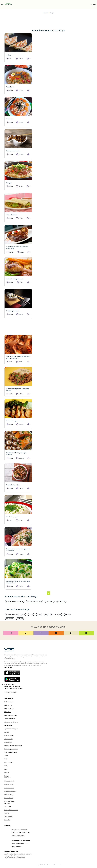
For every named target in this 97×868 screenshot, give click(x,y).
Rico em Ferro (50, 601)
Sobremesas (10, 619)
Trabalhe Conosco (10, 692)
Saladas (67, 614)
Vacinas (7, 813)
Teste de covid (8, 817)
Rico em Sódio (61, 601)
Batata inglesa (9, 762)
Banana (7, 773)
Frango (7, 776)
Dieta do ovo (8, 705)
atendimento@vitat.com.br (15, 688)
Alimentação (9, 698)
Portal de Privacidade (18, 836)
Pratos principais (56, 614)
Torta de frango (9, 798)
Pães (46, 614)
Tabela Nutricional (11, 752)
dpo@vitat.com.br (17, 847)
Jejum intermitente (10, 719)
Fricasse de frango (10, 801)
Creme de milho (9, 788)
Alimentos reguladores (11, 722)
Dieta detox (8, 712)
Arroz (6, 756)
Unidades (7, 820)
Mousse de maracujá (10, 791)
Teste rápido (8, 806)
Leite (6, 769)
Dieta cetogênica (9, 708)
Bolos (23, 614)
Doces (39, 614)
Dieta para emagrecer (11, 715)
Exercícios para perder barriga (13, 746)
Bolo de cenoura (9, 784)
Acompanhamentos (12, 614)
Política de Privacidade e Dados (21, 832)
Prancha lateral (9, 735)
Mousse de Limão (9, 781)
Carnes (31, 614)
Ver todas (20, 619)
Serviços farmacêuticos (11, 810)
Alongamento (8, 739)
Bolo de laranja (9, 795)
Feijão (6, 759)
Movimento (8, 725)
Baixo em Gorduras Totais (34, 601)
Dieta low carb (9, 702)
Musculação (8, 742)
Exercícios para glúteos (11, 749)
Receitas (46, 13)
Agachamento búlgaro (11, 729)
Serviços (7, 803)
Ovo (6, 766)
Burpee (7, 732)
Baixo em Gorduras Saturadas (15, 601)
